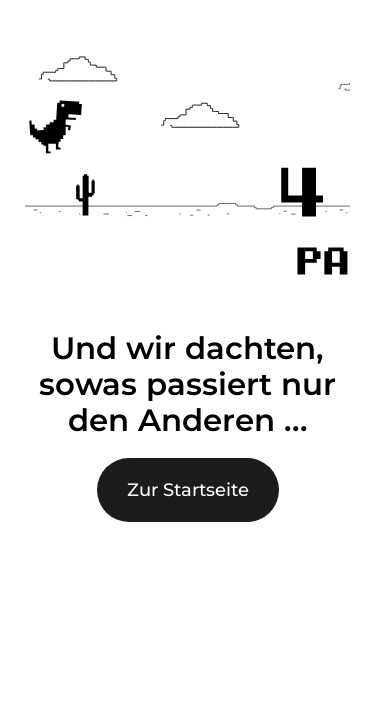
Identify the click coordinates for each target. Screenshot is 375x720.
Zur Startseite (188, 490)
